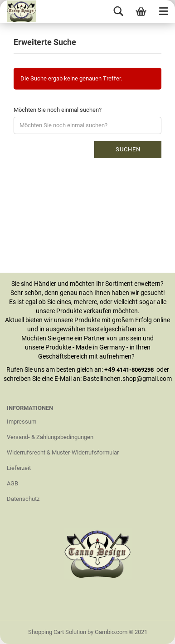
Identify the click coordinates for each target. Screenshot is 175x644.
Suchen (128, 149)
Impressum (22, 422)
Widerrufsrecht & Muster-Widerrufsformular (63, 452)
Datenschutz (23, 499)
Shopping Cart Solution (57, 632)
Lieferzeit (19, 468)
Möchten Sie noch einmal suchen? (58, 110)
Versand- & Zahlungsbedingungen (50, 437)
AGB (12, 483)
